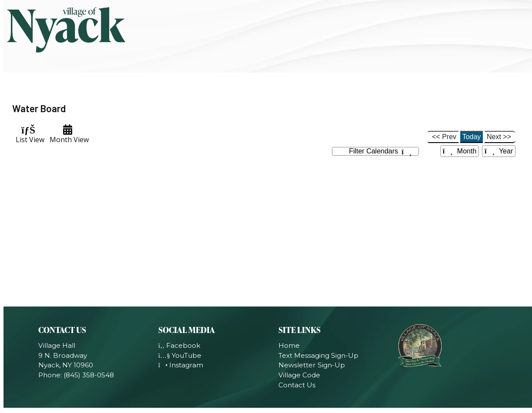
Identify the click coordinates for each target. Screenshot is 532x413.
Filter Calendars (380, 152)
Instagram (181, 365)
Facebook (179, 345)
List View (28, 134)
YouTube (180, 355)
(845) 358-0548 (89, 375)
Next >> (499, 137)
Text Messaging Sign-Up (318, 355)
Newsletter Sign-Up (312, 365)
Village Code (299, 375)
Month (460, 151)
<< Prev (444, 137)
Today (472, 137)
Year (499, 151)
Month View (67, 134)
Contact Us (297, 385)
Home (289, 345)
